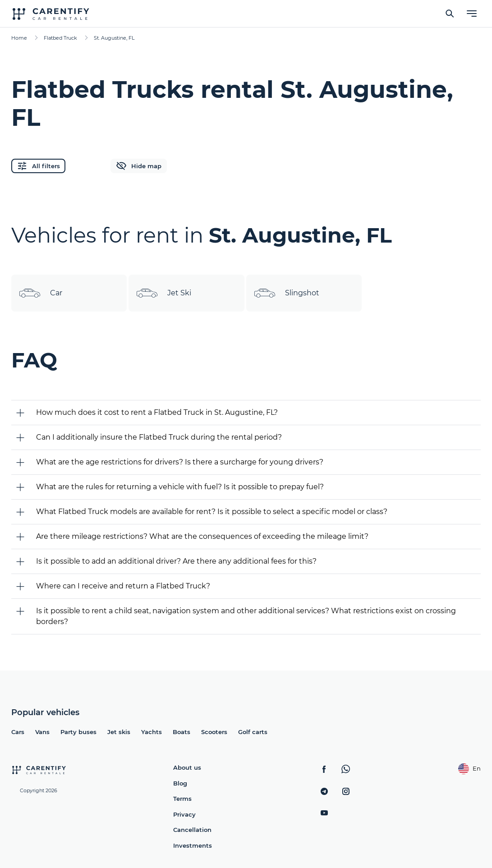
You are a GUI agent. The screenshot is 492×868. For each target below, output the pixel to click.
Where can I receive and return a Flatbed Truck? (123, 586)
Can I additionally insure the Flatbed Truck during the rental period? (159, 437)
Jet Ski (163, 293)
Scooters (214, 732)
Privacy (184, 814)
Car (40, 293)
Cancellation (192, 830)
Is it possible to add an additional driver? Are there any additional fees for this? (176, 561)
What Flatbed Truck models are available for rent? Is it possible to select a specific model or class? (212, 512)
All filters (38, 166)
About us (187, 767)
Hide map (139, 166)
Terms (182, 799)
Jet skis (119, 732)
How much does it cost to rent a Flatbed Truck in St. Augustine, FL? (157, 412)
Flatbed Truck (60, 38)
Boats (182, 732)
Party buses (78, 732)
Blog (180, 783)
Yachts (152, 732)
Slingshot (286, 293)
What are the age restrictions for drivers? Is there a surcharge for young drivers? (180, 462)
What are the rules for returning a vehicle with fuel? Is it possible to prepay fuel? (180, 487)
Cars (18, 732)
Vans (42, 732)
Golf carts (253, 732)
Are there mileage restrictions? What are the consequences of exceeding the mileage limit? (202, 536)
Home (19, 38)
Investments (193, 845)
